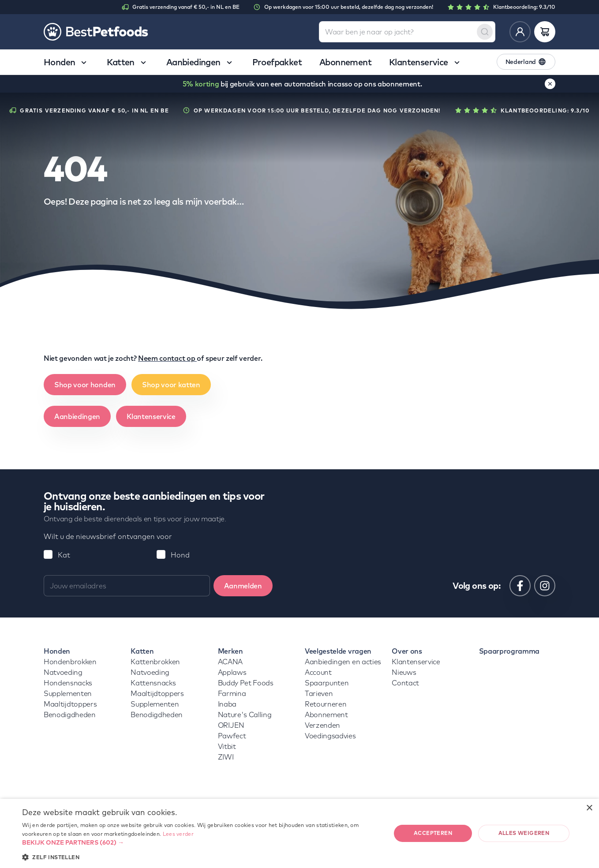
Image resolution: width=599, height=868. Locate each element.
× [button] (589, 808)
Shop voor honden (85, 385)
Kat (64, 555)
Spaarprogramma (509, 651)
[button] (201, 842)
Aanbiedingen (77, 416)
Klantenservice (151, 416)
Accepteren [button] (433, 833)
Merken (230, 651)
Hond (180, 555)
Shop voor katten (171, 385)
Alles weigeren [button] (524, 833)
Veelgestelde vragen (338, 651)
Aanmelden (243, 586)
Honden (57, 651)
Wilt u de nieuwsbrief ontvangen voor (108, 536)
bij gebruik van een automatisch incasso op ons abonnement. (302, 84)
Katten (142, 651)
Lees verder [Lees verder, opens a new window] (178, 834)
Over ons (407, 651)
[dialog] (299, 833)
